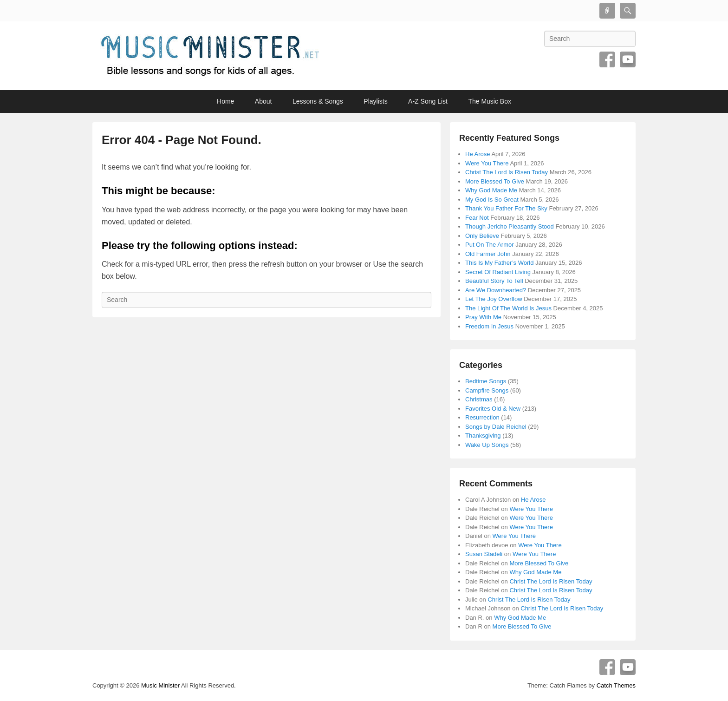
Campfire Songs (487, 390)
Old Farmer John (488, 254)
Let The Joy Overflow (494, 299)
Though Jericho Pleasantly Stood (510, 226)
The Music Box (490, 101)
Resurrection (482, 417)
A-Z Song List (428, 101)
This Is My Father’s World (499, 263)
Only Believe (482, 236)
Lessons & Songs (318, 101)
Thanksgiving (483, 436)
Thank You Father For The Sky (506, 208)
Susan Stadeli (484, 554)
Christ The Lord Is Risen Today (507, 172)
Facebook (607, 59)
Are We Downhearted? (496, 290)
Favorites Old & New (493, 409)
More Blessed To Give (495, 181)
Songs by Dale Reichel (496, 427)
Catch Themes (616, 685)
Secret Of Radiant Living (498, 272)
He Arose (478, 154)
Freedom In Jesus (489, 326)
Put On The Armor (490, 245)
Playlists (375, 101)
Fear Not (477, 218)
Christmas (479, 399)
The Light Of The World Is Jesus (508, 308)
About (263, 101)
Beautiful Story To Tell (494, 281)
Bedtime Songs (486, 381)
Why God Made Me (491, 190)
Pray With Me (483, 317)
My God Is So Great (492, 200)
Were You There (487, 163)
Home (225, 101)
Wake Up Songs (487, 445)
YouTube (628, 59)
